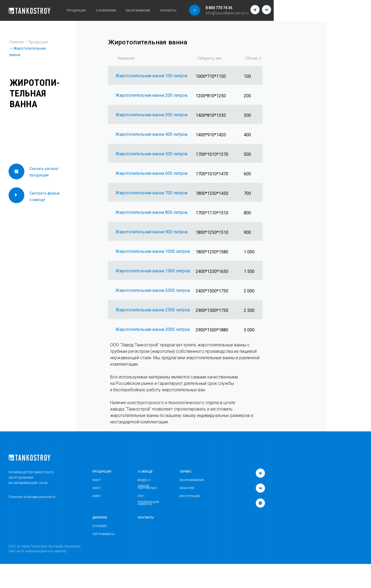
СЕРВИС (186, 472)
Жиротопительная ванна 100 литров (152, 76)
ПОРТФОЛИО (147, 488)
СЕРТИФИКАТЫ (104, 534)
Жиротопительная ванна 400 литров (152, 134)
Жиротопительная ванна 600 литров (152, 173)
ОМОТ (97, 488)
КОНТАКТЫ (146, 518)
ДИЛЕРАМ (100, 518)
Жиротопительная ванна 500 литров (152, 154)
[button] (195, 10)
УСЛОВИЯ (99, 526)
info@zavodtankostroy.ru (227, 13)
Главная (17, 42)
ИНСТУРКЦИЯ (190, 496)
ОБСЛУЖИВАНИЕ (192, 480)
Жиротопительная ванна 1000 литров (153, 251)
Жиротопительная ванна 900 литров (152, 232)
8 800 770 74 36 (219, 8)
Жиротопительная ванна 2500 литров (153, 310)
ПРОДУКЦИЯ (102, 472)
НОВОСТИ (145, 504)
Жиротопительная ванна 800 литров (152, 212)
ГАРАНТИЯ (187, 488)
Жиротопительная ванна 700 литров (152, 193)
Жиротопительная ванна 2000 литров (153, 290)
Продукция (38, 42)
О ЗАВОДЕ (145, 472)
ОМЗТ (96, 480)
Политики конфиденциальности (32, 497)
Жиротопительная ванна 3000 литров (153, 329)
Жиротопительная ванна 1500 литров (153, 271)
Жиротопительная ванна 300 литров (152, 115)
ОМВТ (96, 496)
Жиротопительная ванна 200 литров (152, 95)
